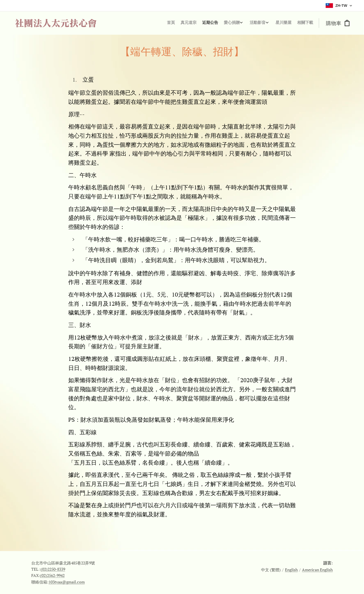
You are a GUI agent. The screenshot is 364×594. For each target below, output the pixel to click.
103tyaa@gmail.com (67, 582)
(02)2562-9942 (52, 575)
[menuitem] (271, 23)
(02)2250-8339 (53, 569)
